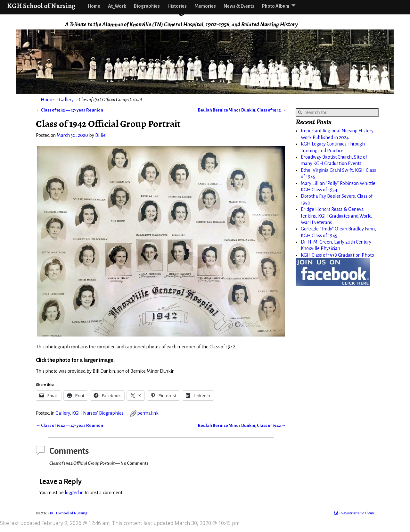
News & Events (239, 6)
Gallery (66, 100)
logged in (74, 493)
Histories (177, 6)
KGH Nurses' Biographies (98, 413)
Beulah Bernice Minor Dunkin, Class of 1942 (242, 110)
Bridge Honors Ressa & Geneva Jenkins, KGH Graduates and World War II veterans (336, 216)
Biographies (147, 6)
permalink (148, 413)
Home (94, 6)
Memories (205, 6)
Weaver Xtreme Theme (358, 513)
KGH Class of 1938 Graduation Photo (337, 255)
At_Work (117, 6)
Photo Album (276, 6)
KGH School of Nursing (41, 6)
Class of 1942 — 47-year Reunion (70, 110)
